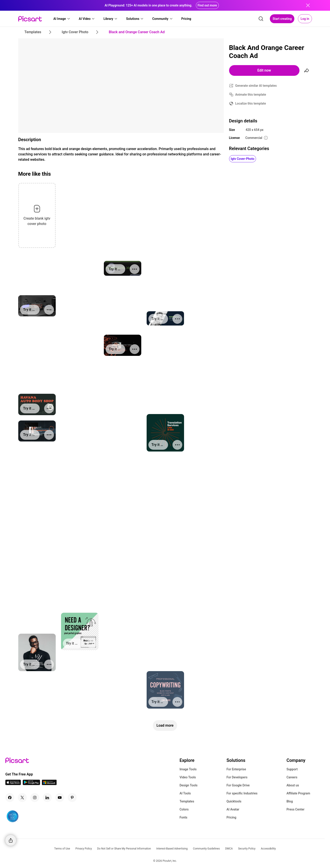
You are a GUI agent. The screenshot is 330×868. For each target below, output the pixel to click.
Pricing (231, 817)
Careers (292, 777)
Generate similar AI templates (256, 86)
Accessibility (268, 849)
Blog (290, 801)
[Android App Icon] (31, 784)
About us (293, 785)
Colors (184, 809)
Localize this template (251, 103)
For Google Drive (238, 785)
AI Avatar (233, 809)
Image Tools (188, 769)
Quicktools (234, 801)
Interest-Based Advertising (172, 849)
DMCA (229, 849)
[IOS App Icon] (13, 784)
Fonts (183, 817)
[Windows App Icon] (49, 784)
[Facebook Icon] (10, 798)
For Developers (237, 777)
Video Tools (188, 777)
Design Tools (189, 785)
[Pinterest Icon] (72, 798)
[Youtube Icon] (60, 798)
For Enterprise (236, 769)
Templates (187, 801)
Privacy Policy (84, 849)
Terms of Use (62, 849)
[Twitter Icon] (22, 798)
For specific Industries (242, 793)
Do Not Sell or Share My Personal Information (124, 849)
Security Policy (247, 849)
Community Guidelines (206, 849)
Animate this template (251, 95)
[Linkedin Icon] (47, 798)
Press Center (296, 809)
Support (292, 769)
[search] (261, 19)
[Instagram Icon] (35, 798)
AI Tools (185, 793)
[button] (62, 19)
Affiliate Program (298, 793)
